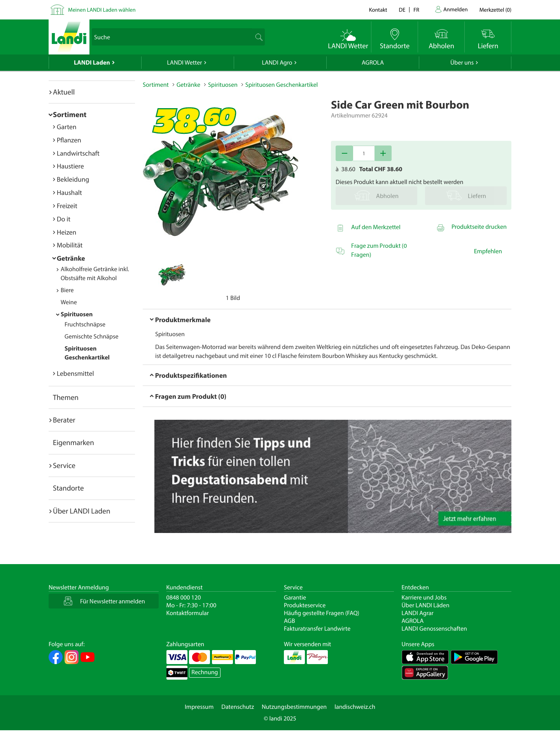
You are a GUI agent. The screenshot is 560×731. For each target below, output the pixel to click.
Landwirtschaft (78, 153)
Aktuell (64, 92)
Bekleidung (73, 179)
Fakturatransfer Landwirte (317, 629)
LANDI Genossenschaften (434, 629)
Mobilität (70, 245)
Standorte (68, 488)
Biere (67, 290)
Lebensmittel (75, 373)
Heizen (66, 232)
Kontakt (378, 10)
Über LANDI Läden (426, 605)
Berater (64, 420)
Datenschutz (238, 707)
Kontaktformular (188, 613)
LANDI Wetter (185, 63)
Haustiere (70, 166)
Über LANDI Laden (82, 511)
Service (64, 465)
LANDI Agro (277, 63)
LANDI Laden (92, 63)
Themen (66, 397)
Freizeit (67, 206)
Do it (64, 219)
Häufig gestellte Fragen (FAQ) (322, 613)
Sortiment (70, 114)
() (495, 10)
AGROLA (373, 63)
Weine (69, 302)
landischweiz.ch (355, 707)
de (402, 10)
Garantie (295, 598)
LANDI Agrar (418, 613)
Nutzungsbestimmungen (294, 707)
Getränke (71, 258)
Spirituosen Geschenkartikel (282, 85)
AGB (290, 621)
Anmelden (456, 9)
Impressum (199, 707)
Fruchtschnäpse (85, 324)
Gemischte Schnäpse (92, 337)
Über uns (462, 63)
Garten (66, 127)
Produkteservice (305, 605)
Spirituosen (77, 314)
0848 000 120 (184, 598)
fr (416, 10)
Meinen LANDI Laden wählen (102, 10)
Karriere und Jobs (424, 598)
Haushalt (69, 192)
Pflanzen (69, 140)
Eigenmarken (73, 442)
